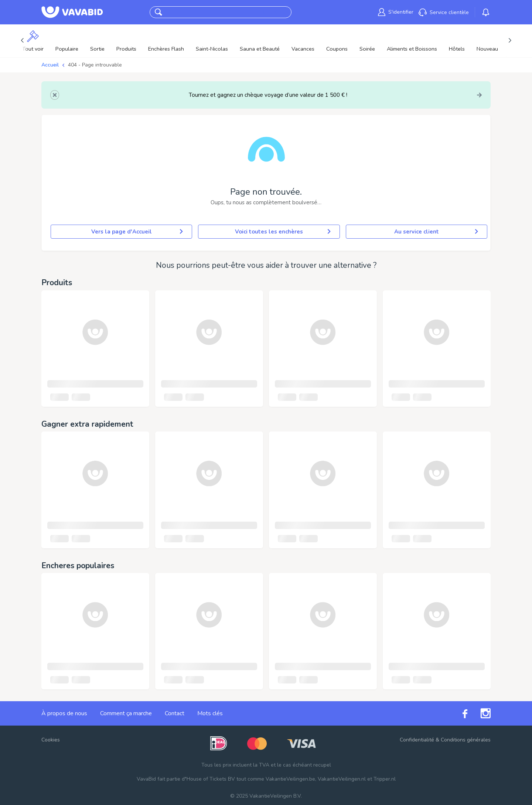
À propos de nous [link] (64, 713)
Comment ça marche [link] (126, 713)
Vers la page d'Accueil (137, 232)
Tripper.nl (385, 779)
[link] (396, 12)
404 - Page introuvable (95, 65)
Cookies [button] (51, 740)
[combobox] (213, 12)
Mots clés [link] (210, 713)
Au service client (436, 232)
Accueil (50, 65)
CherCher (275, 12)
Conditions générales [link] (466, 740)
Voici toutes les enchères (283, 232)
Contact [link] (175, 713)
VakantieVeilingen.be (290, 779)
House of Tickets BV (211, 779)
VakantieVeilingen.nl (342, 779)
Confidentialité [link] (417, 740)
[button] (158, 12)
